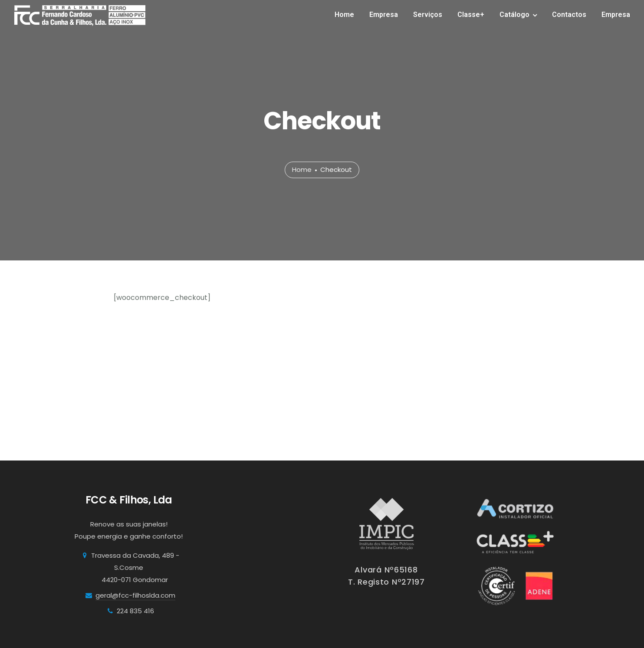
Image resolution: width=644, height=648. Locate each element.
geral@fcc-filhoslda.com (135, 595)
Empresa (384, 15)
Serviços (428, 15)
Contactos (569, 15)
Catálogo (514, 15)
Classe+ (471, 15)
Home (344, 15)
